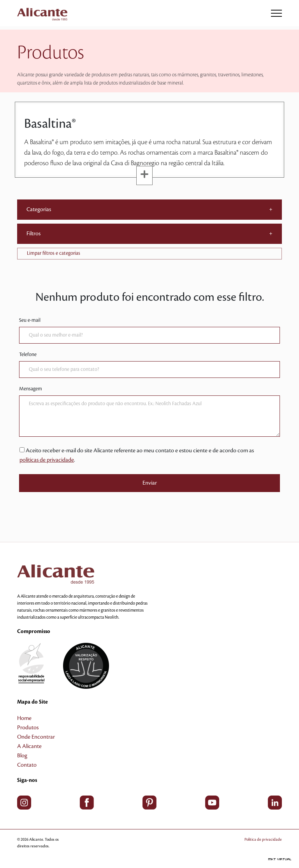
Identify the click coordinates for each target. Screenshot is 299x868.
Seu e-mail (30, 320)
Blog (22, 756)
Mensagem (31, 389)
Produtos (28, 728)
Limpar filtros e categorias (54, 253)
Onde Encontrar (36, 737)
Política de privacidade (263, 839)
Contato (27, 765)
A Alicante (29, 746)
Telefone (28, 355)
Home (24, 718)
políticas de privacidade (47, 460)
